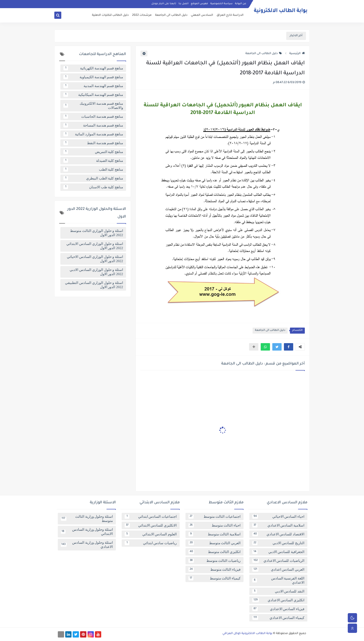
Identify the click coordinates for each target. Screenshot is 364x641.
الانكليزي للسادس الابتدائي (151, 525)
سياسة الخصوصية (221, 4)
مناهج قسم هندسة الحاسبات (93, 117)
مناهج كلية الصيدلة (93, 161)
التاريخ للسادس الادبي (278, 543)
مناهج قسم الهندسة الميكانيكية (93, 95)
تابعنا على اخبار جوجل (164, 4)
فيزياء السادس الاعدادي (278, 609)
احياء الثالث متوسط (214, 525)
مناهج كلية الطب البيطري (93, 178)
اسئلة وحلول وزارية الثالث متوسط (87, 519)
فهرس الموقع (199, 4)
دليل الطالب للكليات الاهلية (110, 15)
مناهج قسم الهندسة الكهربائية (93, 68)
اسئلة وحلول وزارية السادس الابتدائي (87, 532)
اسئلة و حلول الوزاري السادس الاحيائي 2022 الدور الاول (95, 259)
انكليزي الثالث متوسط (214, 552)
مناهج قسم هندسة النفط (93, 143)
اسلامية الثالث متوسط (214, 534)
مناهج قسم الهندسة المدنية (93, 86)
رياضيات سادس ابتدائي (151, 543)
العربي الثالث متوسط (214, 543)
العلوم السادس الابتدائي (151, 534)
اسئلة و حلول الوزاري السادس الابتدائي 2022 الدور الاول (95, 246)
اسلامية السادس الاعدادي (278, 525)
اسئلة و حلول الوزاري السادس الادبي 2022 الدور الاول (96, 272)
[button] (289, 347)
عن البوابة (241, 4)
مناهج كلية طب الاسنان (93, 187)
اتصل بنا (184, 4)
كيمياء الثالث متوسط (214, 578)
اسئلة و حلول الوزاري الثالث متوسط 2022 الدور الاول (97, 233)
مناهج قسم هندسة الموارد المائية (93, 134)
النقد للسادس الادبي (278, 591)
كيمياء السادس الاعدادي (278, 618)
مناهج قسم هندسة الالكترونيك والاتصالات (93, 106)
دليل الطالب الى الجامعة (171, 15)
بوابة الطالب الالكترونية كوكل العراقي (247, 634)
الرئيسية (297, 54)
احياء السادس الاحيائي (278, 517)
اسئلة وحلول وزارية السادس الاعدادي (87, 545)
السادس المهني (202, 15)
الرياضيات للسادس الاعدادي (278, 561)
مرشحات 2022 (142, 15)
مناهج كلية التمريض (93, 152)
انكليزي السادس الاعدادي (278, 600)
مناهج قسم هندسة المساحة (93, 125)
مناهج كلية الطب (93, 169)
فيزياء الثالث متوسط (214, 569)
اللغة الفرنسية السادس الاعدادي (278, 580)
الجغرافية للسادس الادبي (278, 552)
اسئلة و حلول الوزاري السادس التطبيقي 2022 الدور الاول (94, 285)
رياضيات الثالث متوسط (214, 561)
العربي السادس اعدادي (278, 569)
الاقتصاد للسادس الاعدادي (278, 534)
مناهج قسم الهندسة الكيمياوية (93, 77)
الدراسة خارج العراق (230, 15)
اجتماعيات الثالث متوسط (214, 517)
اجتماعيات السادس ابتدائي (151, 517)
